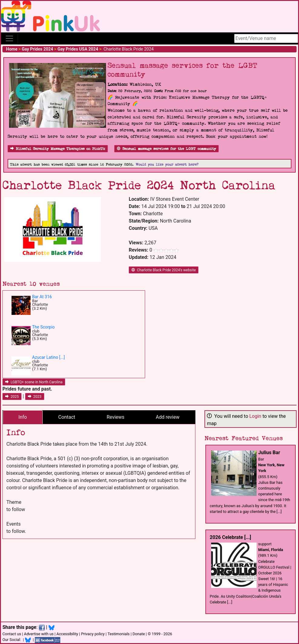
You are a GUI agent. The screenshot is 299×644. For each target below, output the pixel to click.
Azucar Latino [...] (48, 357)
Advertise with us (39, 634)
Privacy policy (93, 634)
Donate (139, 634)
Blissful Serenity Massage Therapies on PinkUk (58, 149)
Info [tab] (23, 417)
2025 (12, 397)
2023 (35, 397)
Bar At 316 (42, 297)
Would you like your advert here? (167, 165)
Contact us (12, 634)
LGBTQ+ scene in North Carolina (34, 382)
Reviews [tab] (116, 417)
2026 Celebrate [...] (230, 537)
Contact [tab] (67, 417)
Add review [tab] (168, 417)
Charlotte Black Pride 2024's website (164, 270)
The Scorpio (43, 327)
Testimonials (119, 634)
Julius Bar (269, 452)
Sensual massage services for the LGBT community (166, 149)
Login (255, 416)
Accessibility (67, 634)
